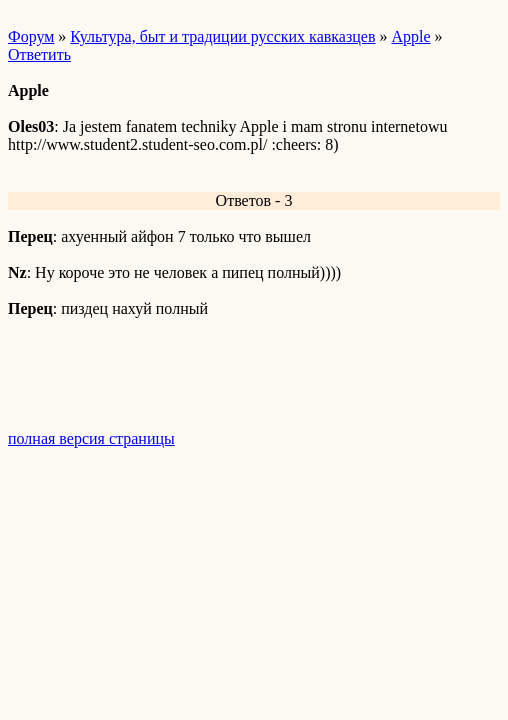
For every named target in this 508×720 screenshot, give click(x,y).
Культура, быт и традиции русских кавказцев (222, 36)
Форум (31, 36)
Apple (410, 36)
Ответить (39, 54)
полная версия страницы (91, 438)
